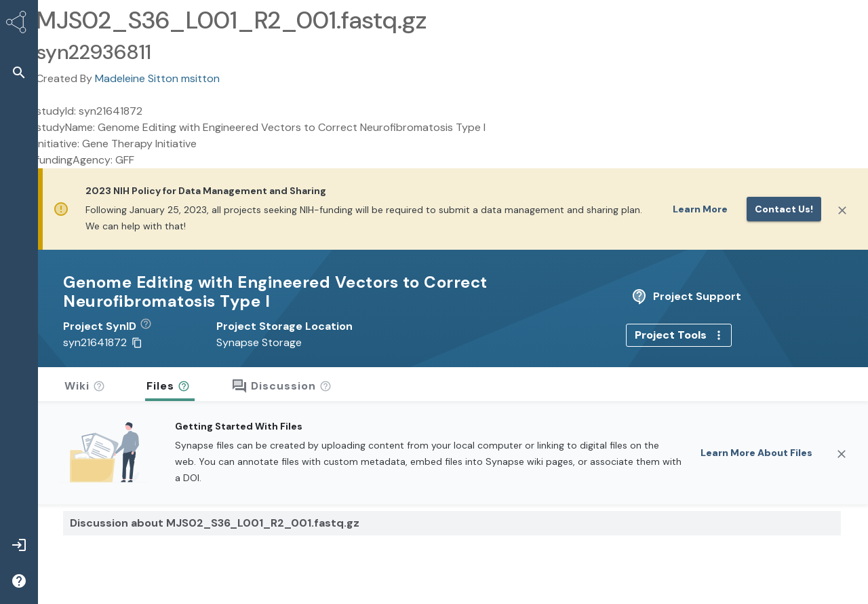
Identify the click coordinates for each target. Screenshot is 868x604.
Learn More (700, 209)
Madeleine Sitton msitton (157, 78)
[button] (151, 307)
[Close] (842, 210)
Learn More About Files (756, 434)
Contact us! (784, 209)
